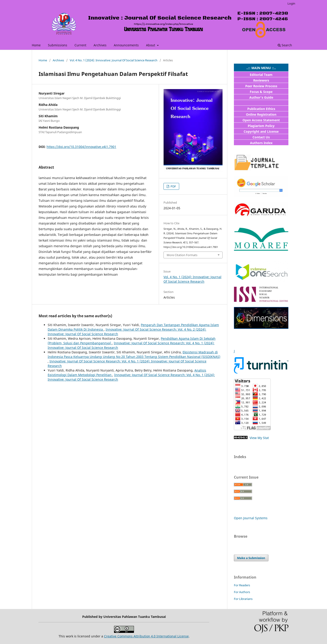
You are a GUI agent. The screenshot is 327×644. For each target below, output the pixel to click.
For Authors (242, 592)
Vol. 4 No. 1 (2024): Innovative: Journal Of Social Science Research (114, 60)
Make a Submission (251, 558)
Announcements (126, 45)
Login (291, 3)
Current (80, 45)
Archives (100, 45)
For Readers (242, 585)
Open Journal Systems (251, 518)
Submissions (58, 45)
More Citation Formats (182, 255)
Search (285, 45)
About (151, 45)
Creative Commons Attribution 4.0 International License (146, 636)
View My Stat (259, 438)
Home (36, 45)
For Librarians (243, 599)
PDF (173, 186)
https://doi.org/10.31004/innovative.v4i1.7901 (81, 147)
